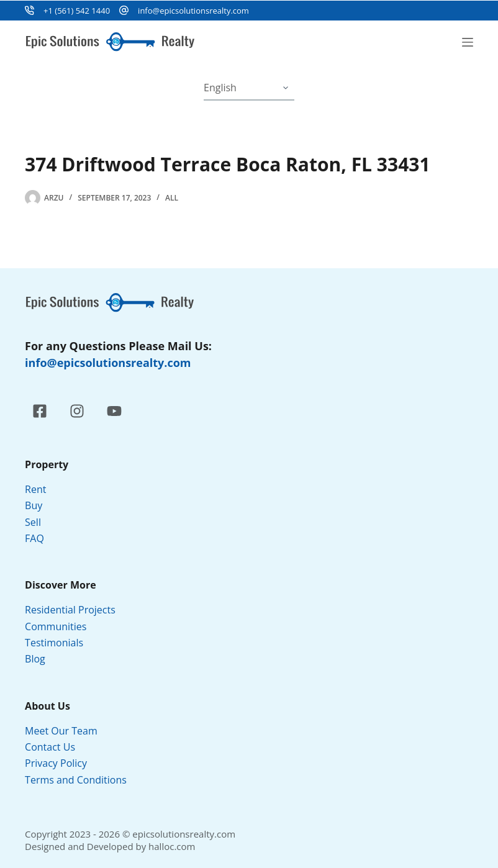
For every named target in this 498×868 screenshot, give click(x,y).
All (172, 198)
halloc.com (172, 846)
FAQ (34, 538)
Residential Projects (70, 610)
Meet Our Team (61, 731)
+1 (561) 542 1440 (77, 11)
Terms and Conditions (77, 780)
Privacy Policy (57, 763)
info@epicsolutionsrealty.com (193, 11)
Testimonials (54, 643)
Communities (56, 626)
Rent (35, 489)
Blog (35, 659)
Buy (34, 505)
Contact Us (50, 747)
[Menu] (468, 42)
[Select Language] (249, 88)
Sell (33, 522)
